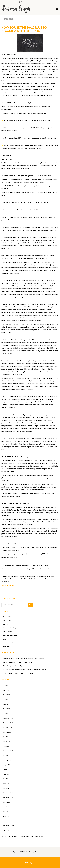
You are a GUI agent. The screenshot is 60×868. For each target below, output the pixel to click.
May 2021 (6, 812)
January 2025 (7, 699)
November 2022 (8, 751)
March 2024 (7, 709)
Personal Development (10, 635)
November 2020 (8, 821)
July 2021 (6, 807)
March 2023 (7, 742)
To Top (29, 863)
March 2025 (7, 695)
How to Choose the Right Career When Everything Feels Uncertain (24, 658)
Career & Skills (8, 617)
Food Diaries (7, 621)
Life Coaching (7, 632)
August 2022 (7, 765)
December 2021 (8, 788)
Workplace (7, 646)
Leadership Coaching (10, 628)
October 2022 (8, 756)
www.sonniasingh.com (9, 585)
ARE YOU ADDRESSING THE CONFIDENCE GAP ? (19, 662)
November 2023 (8, 723)
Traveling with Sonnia (10, 643)
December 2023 (8, 718)
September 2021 (8, 798)
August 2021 (7, 802)
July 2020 (6, 830)
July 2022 (6, 770)
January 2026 (7, 685)
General (6, 624)
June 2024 (6, 704)
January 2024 (7, 713)
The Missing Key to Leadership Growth (15, 666)
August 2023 (7, 732)
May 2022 (6, 779)
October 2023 (8, 728)
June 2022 (6, 774)
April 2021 (6, 816)
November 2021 (8, 793)
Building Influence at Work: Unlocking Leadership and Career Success (25, 670)
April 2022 (6, 784)
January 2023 (7, 746)
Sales (5, 639)
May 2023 (6, 737)
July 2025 (6, 690)
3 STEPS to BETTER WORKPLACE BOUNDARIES (19, 673)
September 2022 (8, 760)
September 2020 (8, 826)
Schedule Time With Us (8, 2)
